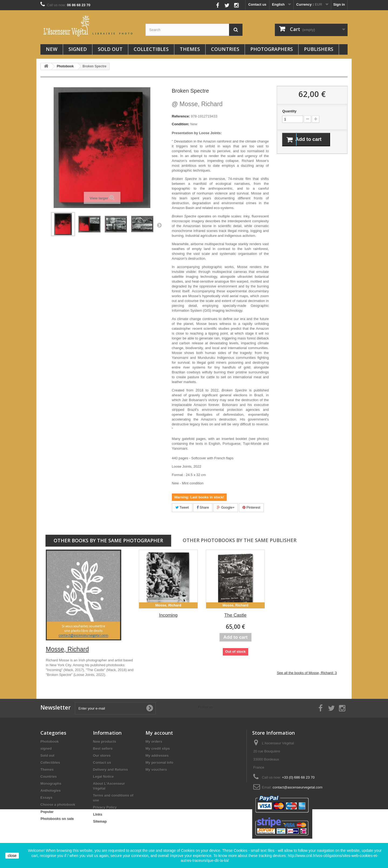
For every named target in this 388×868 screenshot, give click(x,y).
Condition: (181, 124)
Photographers (272, 49)
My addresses (157, 756)
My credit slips (158, 749)
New (52, 49)
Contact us (257, 4)
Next (159, 225)
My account (159, 733)
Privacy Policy (105, 807)
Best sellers (103, 749)
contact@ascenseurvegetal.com (298, 787)
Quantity (289, 111)
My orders (154, 742)
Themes (190, 49)
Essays (46, 798)
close (12, 856)
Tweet (182, 507)
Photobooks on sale (57, 819)
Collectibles (151, 49)
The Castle (235, 615)
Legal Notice (103, 777)
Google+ (226, 507)
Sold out (110, 49)
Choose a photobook (58, 805)
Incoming (168, 615)
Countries (225, 49)
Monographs (51, 784)
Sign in (339, 4)
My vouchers (156, 770)
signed (78, 49)
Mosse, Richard (197, 104)
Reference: (181, 116)
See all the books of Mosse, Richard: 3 (307, 673)
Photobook (50, 742)
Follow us (206, 4)
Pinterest (251, 507)
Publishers (319, 49)
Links (98, 814)
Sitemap (100, 821)
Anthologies (51, 791)
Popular (47, 812)
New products (105, 742)
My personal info (159, 763)
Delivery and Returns (110, 770)
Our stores (102, 756)
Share (203, 507)
